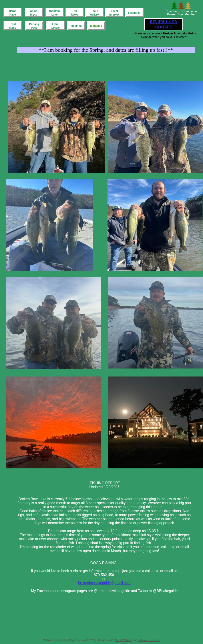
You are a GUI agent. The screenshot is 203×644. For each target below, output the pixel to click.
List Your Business (149, 640)
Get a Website (123, 640)
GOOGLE (164, 27)
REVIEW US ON (164, 22)
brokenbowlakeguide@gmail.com (104, 583)
